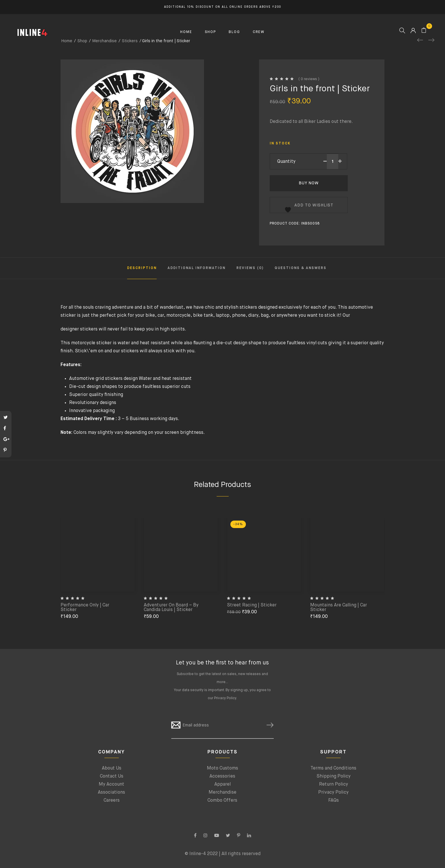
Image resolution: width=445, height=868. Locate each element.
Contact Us (112, 776)
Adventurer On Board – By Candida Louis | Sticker (171, 608)
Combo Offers (222, 801)
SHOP (210, 32)
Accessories (222, 776)
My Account (111, 784)
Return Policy (334, 784)
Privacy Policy (225, 698)
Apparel (222, 784)
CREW (259, 32)
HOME (186, 32)
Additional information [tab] (197, 268)
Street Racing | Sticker (252, 605)
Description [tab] (142, 268)
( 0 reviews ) (309, 79)
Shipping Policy (334, 776)
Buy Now (309, 183)
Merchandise (222, 792)
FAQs (334, 801)
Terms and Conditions (333, 768)
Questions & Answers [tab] (301, 268)
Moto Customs (222, 768)
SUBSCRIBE (268, 725)
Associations (111, 792)
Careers (112, 801)
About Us (112, 768)
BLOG (234, 32)
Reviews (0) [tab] (250, 268)
